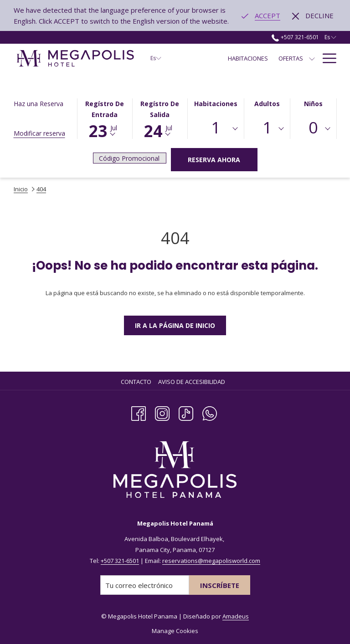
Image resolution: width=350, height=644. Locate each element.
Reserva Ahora (214, 160)
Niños (313, 104)
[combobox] (216, 129)
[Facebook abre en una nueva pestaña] (139, 412)
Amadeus (236, 616)
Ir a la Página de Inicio (175, 325)
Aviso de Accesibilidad (192, 382)
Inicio (21, 189)
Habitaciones (216, 104)
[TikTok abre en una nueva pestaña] (186, 412)
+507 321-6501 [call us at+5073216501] (295, 37)
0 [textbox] (313, 127)
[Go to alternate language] (261, 15)
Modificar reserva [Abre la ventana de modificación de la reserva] (39, 133)
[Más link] (326, 58)
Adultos (267, 104)
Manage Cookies (175, 631)
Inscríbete (220, 585)
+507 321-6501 (120, 561)
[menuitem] (248, 58)
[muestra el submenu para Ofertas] (312, 58)
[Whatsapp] (210, 412)
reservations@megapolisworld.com (211, 561)
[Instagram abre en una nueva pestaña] (162, 412)
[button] (105, 118)
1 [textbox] (216, 127)
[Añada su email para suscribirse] (145, 585)
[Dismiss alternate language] (313, 15)
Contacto (136, 382)
